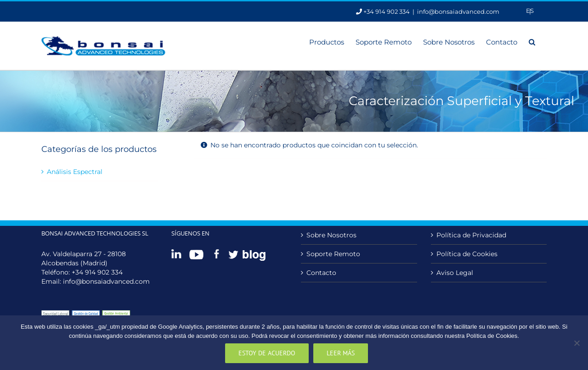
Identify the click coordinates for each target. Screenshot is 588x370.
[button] (532, 41)
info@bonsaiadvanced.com (458, 11)
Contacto (321, 273)
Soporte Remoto (333, 254)
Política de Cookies (467, 254)
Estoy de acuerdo (267, 353)
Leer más (341, 353)
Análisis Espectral (75, 172)
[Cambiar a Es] (530, 11)
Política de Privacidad (471, 235)
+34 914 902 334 (97, 272)
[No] (577, 343)
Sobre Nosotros (331, 235)
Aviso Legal (455, 273)
